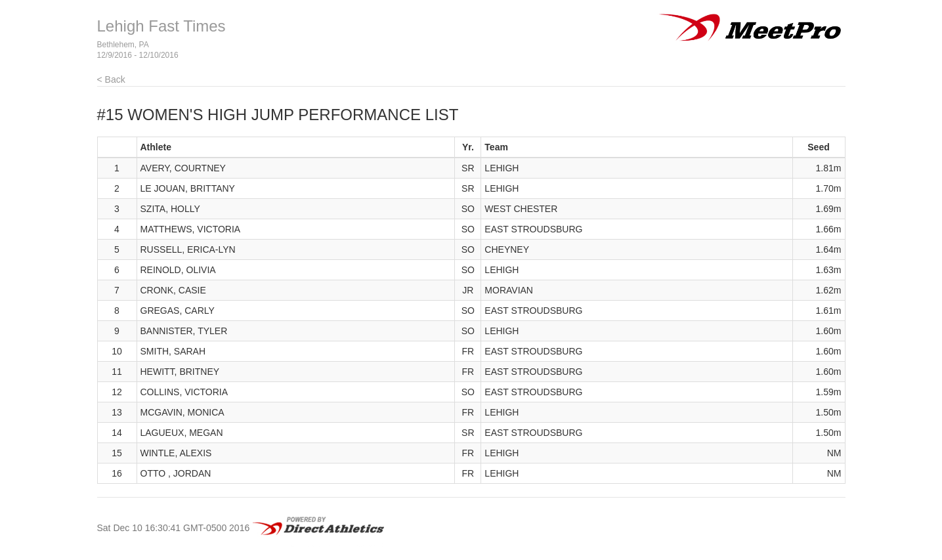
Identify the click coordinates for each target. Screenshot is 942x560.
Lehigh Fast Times (161, 26)
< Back (111, 79)
